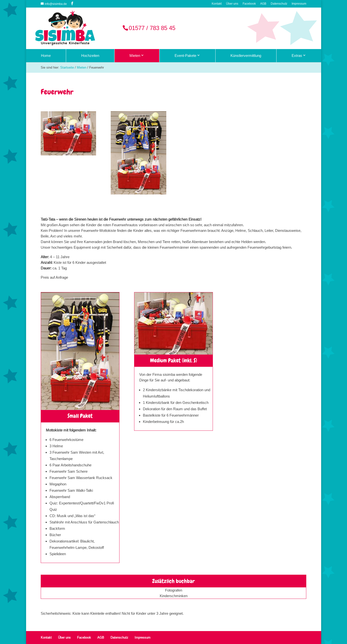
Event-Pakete (185, 56)
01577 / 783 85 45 (152, 28)
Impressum (299, 4)
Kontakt (217, 4)
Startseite (67, 67)
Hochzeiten (90, 56)
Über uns (232, 4)
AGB (263, 4)
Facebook (249, 4)
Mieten (135, 56)
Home (46, 56)
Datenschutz (279, 4)
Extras (297, 56)
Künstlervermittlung (246, 56)
